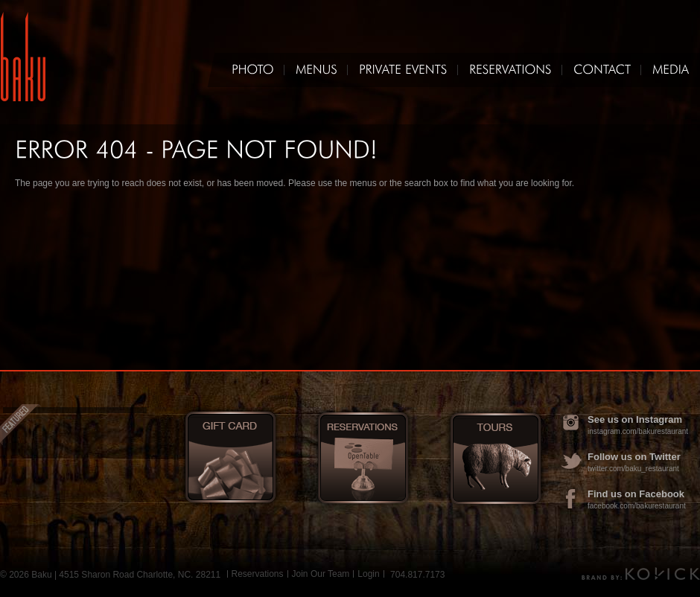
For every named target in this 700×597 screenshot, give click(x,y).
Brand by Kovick (641, 574)
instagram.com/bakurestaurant (638, 431)
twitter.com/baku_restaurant (633, 469)
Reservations (258, 574)
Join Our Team (321, 574)
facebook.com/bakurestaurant (637, 506)
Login (368, 574)
